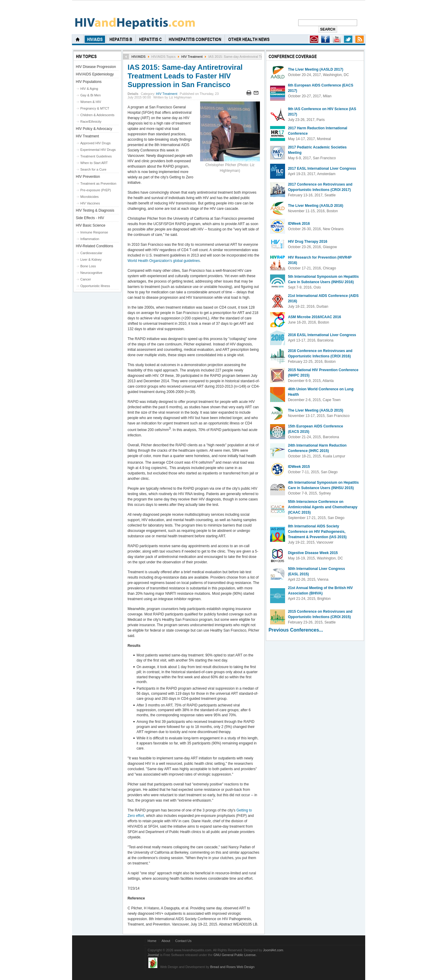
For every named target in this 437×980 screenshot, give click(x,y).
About (166, 941)
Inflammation (90, 239)
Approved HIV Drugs (96, 143)
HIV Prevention (88, 177)
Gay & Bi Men (91, 95)
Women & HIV (91, 102)
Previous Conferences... (296, 630)
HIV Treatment (192, 57)
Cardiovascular (92, 253)
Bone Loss (88, 266)
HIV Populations (89, 82)
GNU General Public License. (235, 955)
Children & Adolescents (98, 115)
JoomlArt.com (273, 950)
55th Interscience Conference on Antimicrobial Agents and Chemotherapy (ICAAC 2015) (323, 507)
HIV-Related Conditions (95, 246)
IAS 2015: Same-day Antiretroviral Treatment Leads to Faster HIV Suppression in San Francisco (185, 76)
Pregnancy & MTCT (95, 108)
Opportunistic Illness (95, 286)
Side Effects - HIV (90, 218)
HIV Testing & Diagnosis (95, 210)
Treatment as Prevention (98, 183)
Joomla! (154, 955)
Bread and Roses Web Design (232, 967)
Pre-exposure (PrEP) (96, 190)
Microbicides (90, 197)
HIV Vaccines (90, 203)
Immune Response (94, 232)
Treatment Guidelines (96, 156)
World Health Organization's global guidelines (164, 261)
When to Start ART (94, 163)
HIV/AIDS (138, 57)
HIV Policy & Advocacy (94, 129)
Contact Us (184, 941)
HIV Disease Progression (96, 67)
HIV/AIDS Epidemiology (95, 74)
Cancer (86, 279)
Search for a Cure (93, 169)
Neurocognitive (92, 273)
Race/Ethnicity (91, 122)
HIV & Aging (89, 89)
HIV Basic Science (91, 225)
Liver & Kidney (91, 260)
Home (152, 941)
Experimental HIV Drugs (98, 150)
